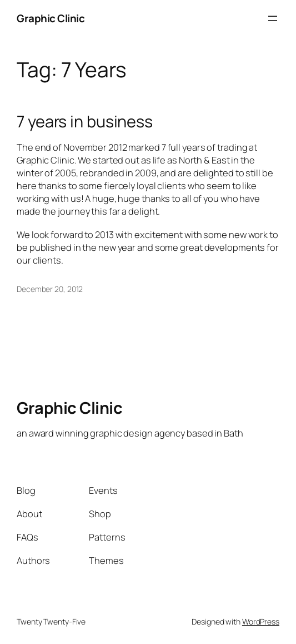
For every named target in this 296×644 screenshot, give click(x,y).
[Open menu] (273, 18)
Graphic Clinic (51, 18)
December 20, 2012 (50, 289)
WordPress (261, 621)
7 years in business (85, 121)
